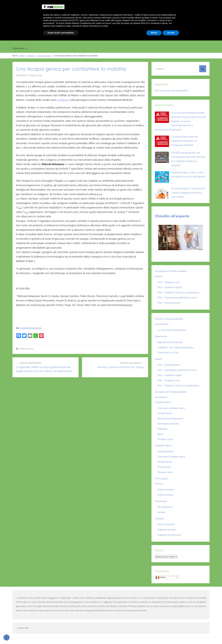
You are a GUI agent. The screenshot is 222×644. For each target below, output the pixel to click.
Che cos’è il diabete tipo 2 (171, 457)
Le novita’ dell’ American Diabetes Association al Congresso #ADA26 (185, 141)
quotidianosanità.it (30, 328)
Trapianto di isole (167, 530)
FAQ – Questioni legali (170, 287)
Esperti (159, 276)
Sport (160, 434)
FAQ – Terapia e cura (169, 282)
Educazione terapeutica (170, 418)
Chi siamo (193, 3)
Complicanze (165, 413)
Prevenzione (164, 467)
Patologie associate (168, 424)
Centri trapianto (166, 524)
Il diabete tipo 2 (69, 39)
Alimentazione (165, 451)
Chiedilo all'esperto (172, 216)
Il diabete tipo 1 (43, 39)
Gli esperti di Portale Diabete (171, 271)
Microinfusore (165, 507)
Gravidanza (92, 39)
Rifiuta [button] (154, 636)
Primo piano (20, 39)
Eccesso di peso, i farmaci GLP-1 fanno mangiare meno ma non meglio (189, 193)
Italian (161, 578)
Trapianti (112, 39)
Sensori (161, 512)
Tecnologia (132, 39)
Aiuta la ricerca (165, 490)
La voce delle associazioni (172, 330)
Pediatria (162, 429)
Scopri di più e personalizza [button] (61, 636)
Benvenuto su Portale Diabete (170, 3)
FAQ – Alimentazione (169, 303)
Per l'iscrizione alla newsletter (171, 91)
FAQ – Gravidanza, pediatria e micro (177, 298)
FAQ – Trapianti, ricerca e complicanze (178, 292)
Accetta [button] (171, 636)
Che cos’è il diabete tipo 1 (171, 408)
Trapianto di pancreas (169, 535)
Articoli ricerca (27, 349)
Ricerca (152, 39)
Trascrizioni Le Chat (168, 353)
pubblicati (63, 100)
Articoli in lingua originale (178, 39)
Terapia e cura (165, 439)
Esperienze (20, 48)
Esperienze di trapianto (170, 342)
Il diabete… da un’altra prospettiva (175, 347)
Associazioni (162, 324)
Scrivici (204, 3)
